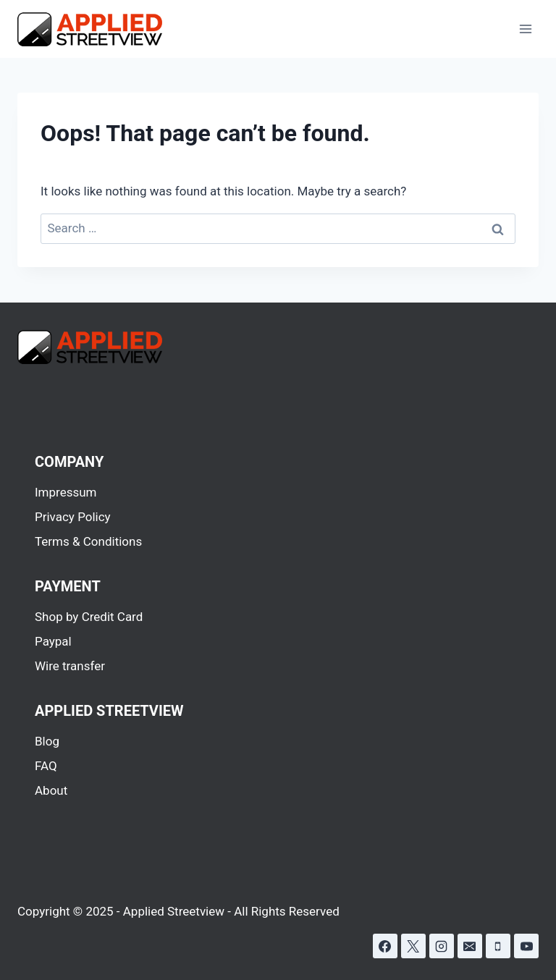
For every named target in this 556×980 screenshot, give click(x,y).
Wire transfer (70, 666)
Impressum (66, 492)
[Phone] (498, 946)
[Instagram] (442, 946)
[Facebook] (385, 946)
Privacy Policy (73, 517)
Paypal (53, 641)
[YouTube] (526, 946)
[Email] (470, 946)
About (51, 790)
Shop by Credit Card (89, 617)
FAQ (46, 766)
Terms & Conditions (88, 541)
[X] (413, 946)
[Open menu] (525, 29)
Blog (47, 741)
